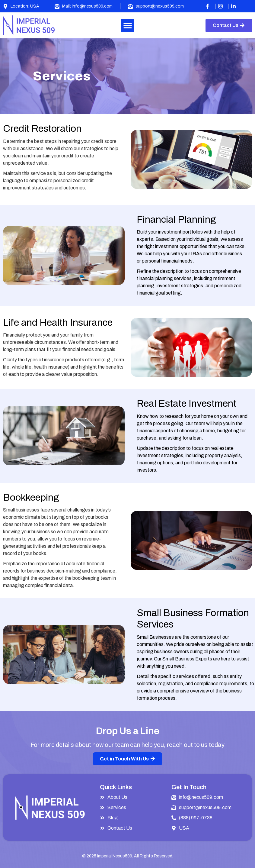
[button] (127, 26)
